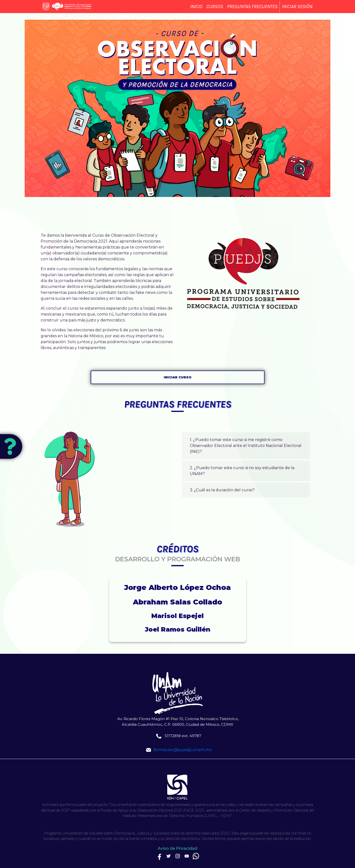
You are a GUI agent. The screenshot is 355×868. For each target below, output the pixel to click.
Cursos (215, 10)
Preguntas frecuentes (252, 10)
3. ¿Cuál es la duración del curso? (222, 490)
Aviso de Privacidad (177, 848)
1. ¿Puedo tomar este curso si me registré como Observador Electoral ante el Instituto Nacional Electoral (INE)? (246, 446)
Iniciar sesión (297, 10)
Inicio (196, 10)
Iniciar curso (178, 377)
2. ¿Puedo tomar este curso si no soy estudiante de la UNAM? (242, 471)
